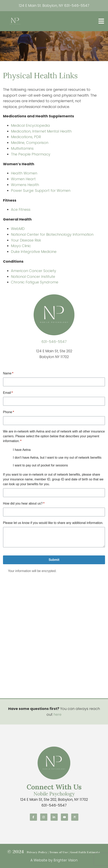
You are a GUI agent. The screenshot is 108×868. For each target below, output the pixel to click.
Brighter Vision (66, 860)
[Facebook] (33, 817)
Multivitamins (22, 148)
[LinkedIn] (54, 817)
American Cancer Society (34, 271)
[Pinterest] (75, 817)
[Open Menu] (101, 21)
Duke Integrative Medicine (34, 252)
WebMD (18, 229)
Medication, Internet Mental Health (41, 131)
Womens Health (25, 185)
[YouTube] (64, 817)
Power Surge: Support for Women (41, 191)
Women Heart (23, 179)
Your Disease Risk (26, 240)
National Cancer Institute (33, 277)
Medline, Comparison (30, 143)
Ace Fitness (21, 209)
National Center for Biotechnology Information (52, 234)
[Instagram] (44, 817)
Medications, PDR (26, 137)
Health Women (24, 173)
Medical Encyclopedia (30, 125)
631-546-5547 (77, 5)
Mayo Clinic (21, 246)
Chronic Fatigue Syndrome (35, 282)
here (57, 714)
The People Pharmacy (31, 154)
